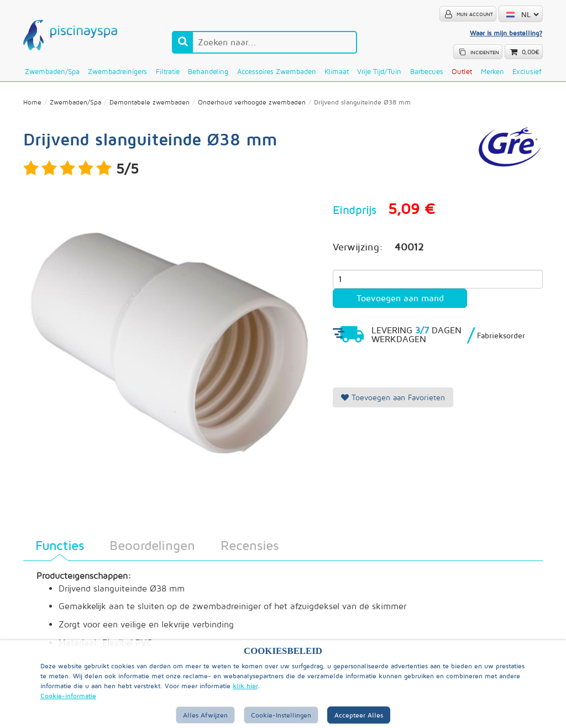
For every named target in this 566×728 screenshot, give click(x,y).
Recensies (250, 545)
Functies (60, 545)
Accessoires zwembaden (277, 71)
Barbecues (427, 71)
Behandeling (208, 71)
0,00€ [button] (531, 52)
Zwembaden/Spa (52, 71)
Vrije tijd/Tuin (379, 71)
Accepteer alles (359, 715)
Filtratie (168, 71)
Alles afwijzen (205, 715)
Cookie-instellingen (281, 715)
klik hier (245, 686)
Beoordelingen (152, 545)
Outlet (462, 71)
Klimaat (337, 71)
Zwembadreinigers (117, 71)
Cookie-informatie (68, 696)
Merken (492, 71)
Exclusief (527, 71)
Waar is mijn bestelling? (506, 33)
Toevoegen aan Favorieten (393, 397)
